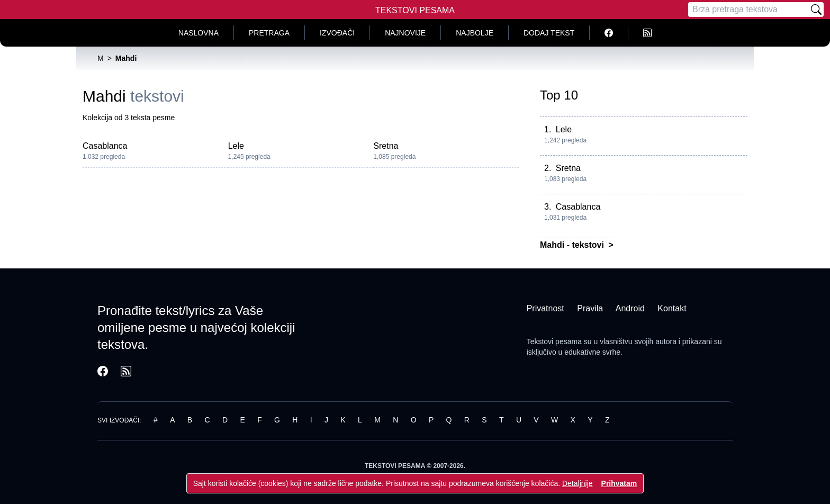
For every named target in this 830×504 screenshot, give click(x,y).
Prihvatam (619, 483)
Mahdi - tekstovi (573, 245)
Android (630, 308)
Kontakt (672, 308)
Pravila (590, 308)
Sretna (386, 146)
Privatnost (545, 308)
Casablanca (105, 146)
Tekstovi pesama (554, 341)
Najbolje (475, 33)
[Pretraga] (748, 10)
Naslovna (199, 33)
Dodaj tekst (549, 33)
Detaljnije (578, 483)
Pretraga (269, 33)
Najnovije (405, 33)
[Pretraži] (816, 10)
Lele (236, 146)
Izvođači (337, 33)
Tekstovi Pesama (415, 10)
